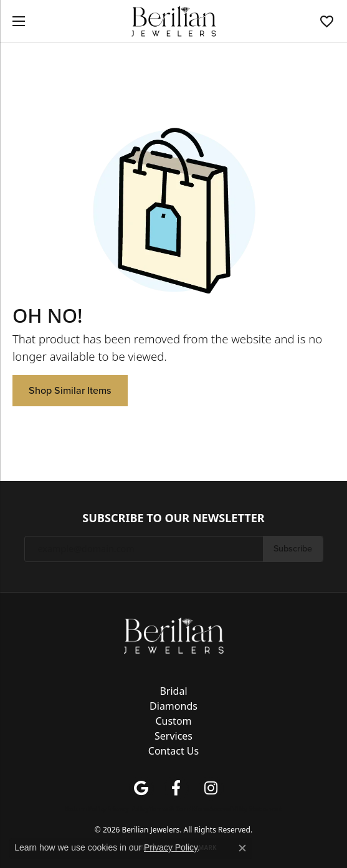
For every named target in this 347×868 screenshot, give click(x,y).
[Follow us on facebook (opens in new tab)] (176, 788)
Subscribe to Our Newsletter (173, 518)
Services (173, 736)
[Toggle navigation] (16, 21)
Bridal (173, 691)
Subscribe (293, 548)
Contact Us (173, 751)
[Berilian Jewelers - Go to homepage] (174, 634)
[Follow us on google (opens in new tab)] (141, 788)
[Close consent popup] (242, 848)
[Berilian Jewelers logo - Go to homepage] (173, 21)
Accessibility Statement (246, 809)
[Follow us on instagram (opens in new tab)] (211, 788)
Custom (173, 721)
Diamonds (173, 706)
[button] (327, 21)
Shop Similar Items (70, 390)
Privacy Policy (128, 809)
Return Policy (86, 809)
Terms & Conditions (179, 809)
